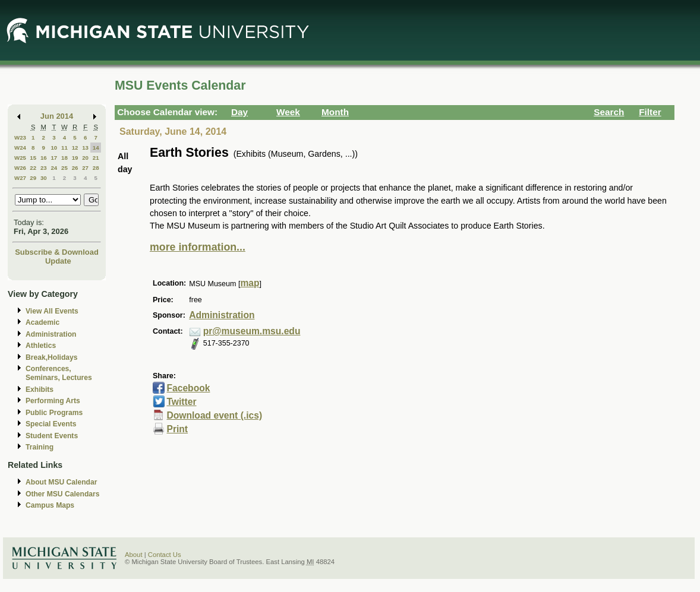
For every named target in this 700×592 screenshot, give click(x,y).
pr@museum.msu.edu (252, 331)
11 (64, 148)
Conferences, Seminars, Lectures (59, 373)
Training (40, 447)
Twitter (181, 402)
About (134, 555)
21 (96, 158)
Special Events (51, 424)
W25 (20, 158)
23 (44, 168)
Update (58, 261)
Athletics (41, 346)
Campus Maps (50, 505)
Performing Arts (53, 401)
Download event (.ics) (214, 415)
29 (33, 178)
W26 (20, 168)
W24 (20, 148)
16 (44, 158)
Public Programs (54, 413)
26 (75, 168)
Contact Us (165, 555)
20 (85, 158)
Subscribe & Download (57, 252)
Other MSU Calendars (63, 494)
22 (33, 168)
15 (33, 158)
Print (177, 429)
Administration (51, 334)
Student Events (52, 436)
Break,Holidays (52, 357)
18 (64, 158)
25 (64, 168)
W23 (20, 137)
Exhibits (40, 390)
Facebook (188, 388)
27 (85, 168)
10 (54, 148)
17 (54, 158)
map (250, 283)
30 (44, 178)
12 (75, 148)
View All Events (52, 311)
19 (75, 158)
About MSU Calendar (61, 482)
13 (85, 148)
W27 (20, 178)
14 (96, 148)
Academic (42, 322)
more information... (198, 247)
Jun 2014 (57, 116)
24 (54, 168)
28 (96, 168)
